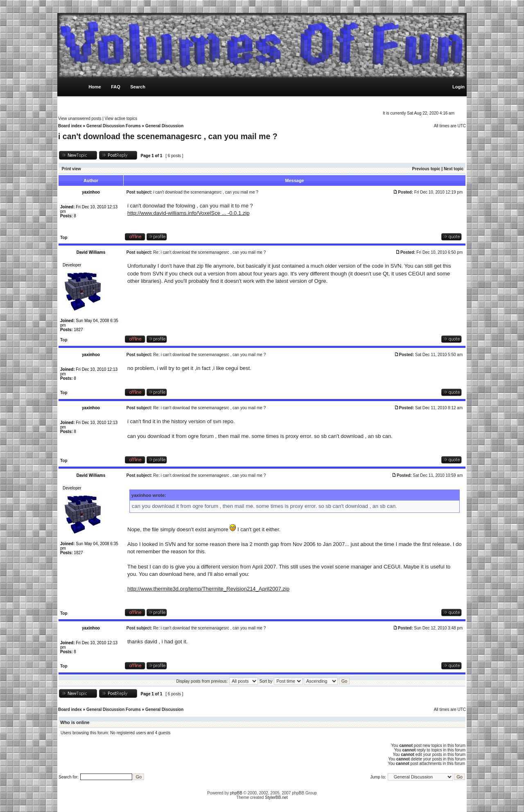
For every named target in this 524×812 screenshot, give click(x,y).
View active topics (121, 118)
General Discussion (164, 126)
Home (95, 87)
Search (138, 87)
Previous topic (426, 169)
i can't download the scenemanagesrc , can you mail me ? (168, 136)
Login (458, 87)
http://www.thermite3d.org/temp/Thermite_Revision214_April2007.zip (208, 589)
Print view (71, 169)
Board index (70, 126)
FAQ (116, 87)
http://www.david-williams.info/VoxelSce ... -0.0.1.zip (188, 213)
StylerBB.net (276, 797)
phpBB (236, 793)
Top (64, 238)
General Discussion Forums (114, 126)
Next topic (454, 169)
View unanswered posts (80, 118)
